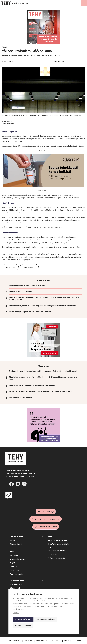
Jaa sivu (57, 61)
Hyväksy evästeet (23, 619)
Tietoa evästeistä (14, 641)
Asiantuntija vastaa (17, 559)
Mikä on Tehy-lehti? (17, 584)
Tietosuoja (28, 641)
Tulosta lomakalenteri (57, 558)
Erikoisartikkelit (16, 544)
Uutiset (13, 540)
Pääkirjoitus (14, 570)
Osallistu (52, 536)
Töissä (12, 548)
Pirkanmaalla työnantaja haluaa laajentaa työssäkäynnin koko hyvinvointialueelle (42, 306)
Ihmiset (13, 552)
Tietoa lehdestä (17, 580)
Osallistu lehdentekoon (48, 527)
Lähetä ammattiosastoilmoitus (48, 519)
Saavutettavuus (42, 641)
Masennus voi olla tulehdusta (21, 397)
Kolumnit (13, 567)
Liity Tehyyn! (28, 267)
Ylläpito (78, 641)
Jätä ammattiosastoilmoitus (58, 549)
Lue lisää (16, 613)
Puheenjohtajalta (16, 574)
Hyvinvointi (14, 555)
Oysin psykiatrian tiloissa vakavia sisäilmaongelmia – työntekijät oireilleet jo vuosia (43, 371)
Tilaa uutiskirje (48, 512)
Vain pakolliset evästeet (46, 620)
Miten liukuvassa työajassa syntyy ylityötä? (27, 285)
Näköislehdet (15, 588)
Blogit (12, 563)
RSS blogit (68, 641)
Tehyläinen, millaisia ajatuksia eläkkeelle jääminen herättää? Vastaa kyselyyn (41, 391)
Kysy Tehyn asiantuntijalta (59, 544)
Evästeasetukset (23, 626)
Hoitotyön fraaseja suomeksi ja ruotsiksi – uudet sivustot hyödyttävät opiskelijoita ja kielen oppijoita (44, 299)
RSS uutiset (56, 641)
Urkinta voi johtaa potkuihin (20, 291)
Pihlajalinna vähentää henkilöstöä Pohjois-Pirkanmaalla (32, 385)
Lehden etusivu (17, 536)
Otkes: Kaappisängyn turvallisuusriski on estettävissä (31, 312)
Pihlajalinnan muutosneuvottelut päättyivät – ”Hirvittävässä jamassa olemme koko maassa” (43, 378)
